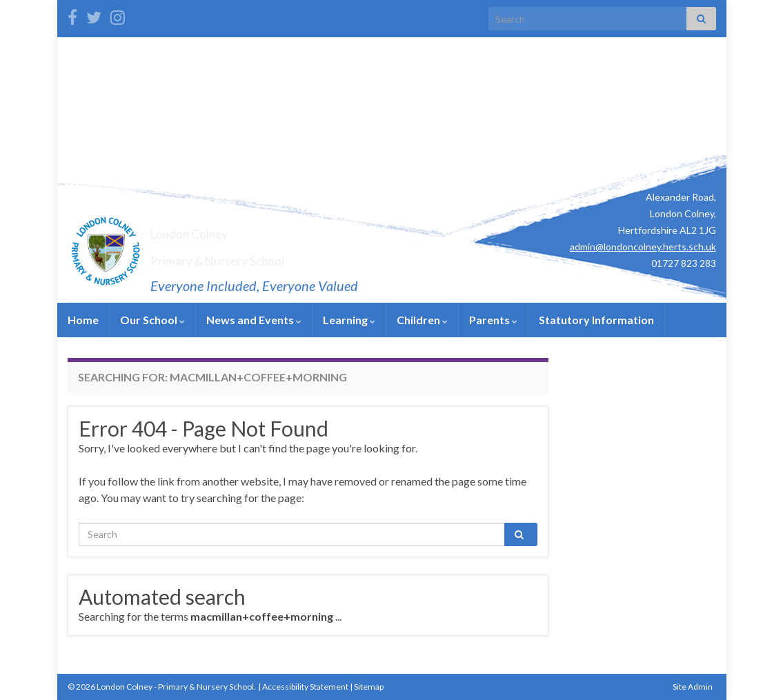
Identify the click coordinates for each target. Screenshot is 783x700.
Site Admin (693, 687)
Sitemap (369, 687)
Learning (349, 320)
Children (422, 320)
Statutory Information (596, 320)
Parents (493, 320)
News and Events (254, 320)
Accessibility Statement (305, 687)
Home (83, 320)
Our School (152, 320)
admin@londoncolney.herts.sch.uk (643, 247)
